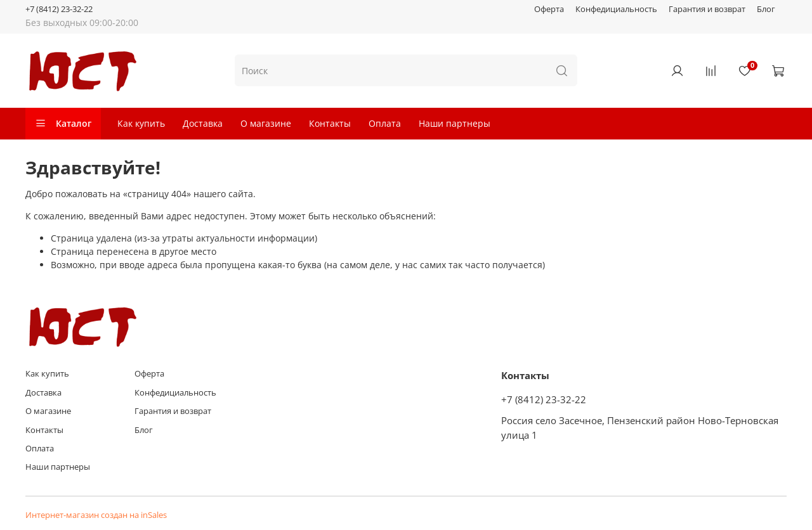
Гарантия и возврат (707, 9)
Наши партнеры (455, 123)
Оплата (385, 123)
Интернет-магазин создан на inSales (96, 515)
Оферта (549, 9)
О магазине (266, 123)
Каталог (63, 123)
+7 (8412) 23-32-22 (59, 9)
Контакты (330, 123)
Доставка (203, 123)
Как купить (141, 123)
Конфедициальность (616, 9)
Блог (766, 9)
